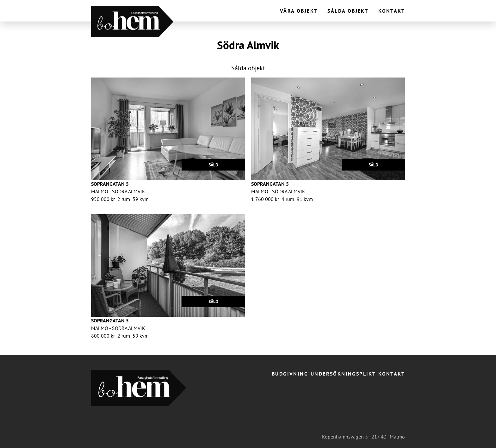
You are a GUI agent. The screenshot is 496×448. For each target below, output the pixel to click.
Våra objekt (299, 11)
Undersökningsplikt (343, 374)
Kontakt (392, 11)
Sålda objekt (348, 11)
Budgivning (290, 374)
